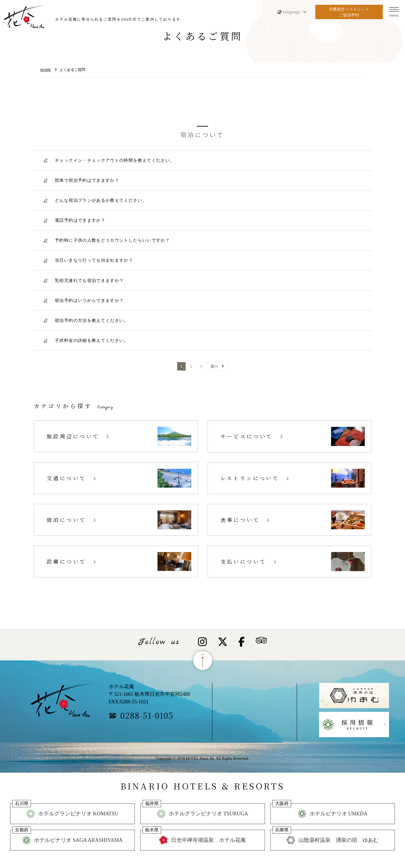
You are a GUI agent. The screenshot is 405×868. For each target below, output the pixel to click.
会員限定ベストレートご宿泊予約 (349, 12)
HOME (46, 70)
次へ (214, 366)
